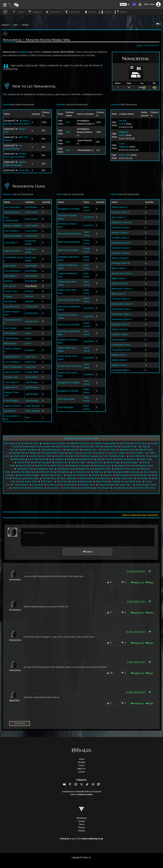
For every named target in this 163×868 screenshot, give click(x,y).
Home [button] (18, 12)
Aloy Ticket (125, 443)
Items (16, 25)
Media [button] (121, 12)
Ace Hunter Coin (12, 443)
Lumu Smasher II (13, 362)
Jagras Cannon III (13, 406)
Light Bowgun (32, 382)
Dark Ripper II (11, 276)
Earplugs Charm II (121, 324)
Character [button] (53, 12)
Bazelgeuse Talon (45, 469)
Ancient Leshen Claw (65, 446)
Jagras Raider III (12, 357)
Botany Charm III (120, 258)
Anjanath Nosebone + (52, 450)
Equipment (5, 25)
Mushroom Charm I (121, 309)
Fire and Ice (10, 286)
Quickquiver (10, 411)
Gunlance (30, 350)
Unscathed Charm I (121, 350)
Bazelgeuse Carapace (79, 466)
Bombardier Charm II (122, 304)
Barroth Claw (62, 462)
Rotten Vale (125, 155)
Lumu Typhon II (12, 382)
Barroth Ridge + (131, 462)
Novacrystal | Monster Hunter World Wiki (36, 40)
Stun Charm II (119, 217)
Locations (115, 105)
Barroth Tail (41, 466)
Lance (28, 328)
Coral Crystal (54, 485)
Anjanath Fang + (130, 446)
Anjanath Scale (127, 450)
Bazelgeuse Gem (123, 466)
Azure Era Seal (63, 456)
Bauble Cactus (57, 466)
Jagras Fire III (11, 387)
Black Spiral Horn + (53, 475)
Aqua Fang (73, 453)
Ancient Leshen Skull (90, 446)
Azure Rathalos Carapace (86, 456)
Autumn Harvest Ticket (41, 456)
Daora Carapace (107, 485)
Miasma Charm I (120, 365)
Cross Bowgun (11, 401)
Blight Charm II (119, 278)
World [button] (89, 12)
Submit (87, 552)
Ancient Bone (140, 443)
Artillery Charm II (120, 233)
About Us (81, 769)
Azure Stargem (56, 459)
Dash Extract (103, 488)
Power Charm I (119, 340)
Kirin (68, 122)
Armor (60, 194)
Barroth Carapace (43, 462)
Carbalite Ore (118, 481)
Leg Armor (89, 217)
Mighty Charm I (119, 355)
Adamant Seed (31, 443)
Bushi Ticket (102, 481)
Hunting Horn (32, 306)
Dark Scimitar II (12, 231)
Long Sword (31, 231)
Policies (81, 831)
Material (24, 52)
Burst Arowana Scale (82, 481)
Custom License (85, 794)
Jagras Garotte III (13, 251)
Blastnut (96, 475)
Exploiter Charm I (120, 334)
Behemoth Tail (46, 472)
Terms (82, 824)
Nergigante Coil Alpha (69, 209)
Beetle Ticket (85, 469)
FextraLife (65, 839)
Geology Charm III (121, 263)
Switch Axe (31, 357)
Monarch (8, 281)
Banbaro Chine (86, 459)
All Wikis (82, 762)
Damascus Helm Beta (69, 325)
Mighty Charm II (120, 360)
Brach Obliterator (68, 478)
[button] (124, 5)
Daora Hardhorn (35, 488)
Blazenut (108, 475)
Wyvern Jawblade (13, 226)
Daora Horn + (54, 488)
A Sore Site (24, 170)
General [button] (34, 12)
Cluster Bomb (135, 481)
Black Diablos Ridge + (29, 475)
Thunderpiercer (12, 338)
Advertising (82, 818)
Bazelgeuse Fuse (102, 466)
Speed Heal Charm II (122, 273)
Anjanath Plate (109, 450)
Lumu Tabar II (11, 242)
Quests (6, 105)
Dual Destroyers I (13, 207)
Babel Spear (10, 343)
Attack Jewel (19, 456)
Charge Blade (32, 372)
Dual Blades (31, 207)
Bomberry (17, 478)
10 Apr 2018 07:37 (136, 662)
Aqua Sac (87, 453)
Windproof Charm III (122, 222)
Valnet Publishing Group (92, 839)
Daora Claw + (126, 485)
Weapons (8, 194)
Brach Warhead (88, 478)
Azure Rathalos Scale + (114, 456)
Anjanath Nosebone (28, 450)
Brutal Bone (143, 478)
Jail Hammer (10, 301)
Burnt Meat (63, 481)
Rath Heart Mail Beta (68, 250)
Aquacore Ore (102, 453)
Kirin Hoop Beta (66, 407)
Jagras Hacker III (13, 212)
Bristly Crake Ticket (124, 478)
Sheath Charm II (120, 284)
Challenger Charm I (121, 345)
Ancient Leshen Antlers (40, 446)
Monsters (61, 105)
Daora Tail (69, 488)
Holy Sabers (10, 266)
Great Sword (31, 212)
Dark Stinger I (11, 328)
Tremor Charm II (120, 329)
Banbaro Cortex (105, 459)
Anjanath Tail (18, 453)
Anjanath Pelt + (90, 450)
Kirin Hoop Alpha (66, 399)
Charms (114, 194)
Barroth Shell (25, 466)
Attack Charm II (119, 207)
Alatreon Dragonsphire (105, 443)
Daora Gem (18, 488)
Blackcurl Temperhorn (77, 475)
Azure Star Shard (37, 459)
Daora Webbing (86, 488)
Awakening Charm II (122, 319)
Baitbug (71, 459)
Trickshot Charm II (121, 299)
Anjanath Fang (111, 446)
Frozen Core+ (11, 291)
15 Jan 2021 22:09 (136, 602)
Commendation (21, 485)
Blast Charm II (119, 294)
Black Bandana (133, 472)
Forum (82, 766)
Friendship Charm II (122, 243)
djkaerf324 (14, 700)
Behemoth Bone (103, 469)
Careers (81, 821)
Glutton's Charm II (121, 253)
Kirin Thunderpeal (13, 367)
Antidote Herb (35, 453)
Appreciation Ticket (54, 453)
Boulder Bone (49, 478)
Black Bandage (114, 472)
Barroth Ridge (113, 462)
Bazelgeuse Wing (66, 469)
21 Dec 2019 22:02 (135, 632)
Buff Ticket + (47, 481)
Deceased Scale (121, 488)
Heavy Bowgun (33, 406)
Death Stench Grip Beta (70, 366)
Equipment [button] (72, 12)
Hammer (29, 291)
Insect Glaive (32, 377)
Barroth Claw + (79, 462)
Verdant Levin (11, 377)
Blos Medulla (122, 475)
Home (82, 759)
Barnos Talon (24, 462)
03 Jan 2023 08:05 (136, 571)
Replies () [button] (137, 583)
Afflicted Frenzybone (80, 443)
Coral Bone (38, 485)
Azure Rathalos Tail (139, 456)
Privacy (81, 828)
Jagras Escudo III (13, 372)
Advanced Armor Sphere (55, 443)
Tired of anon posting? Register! (140, 515)
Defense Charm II (120, 212)
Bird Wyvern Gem (82, 472)
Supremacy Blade (13, 236)
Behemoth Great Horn (125, 469)
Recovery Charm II (121, 228)
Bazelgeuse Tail (25, 469)
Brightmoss (105, 478)
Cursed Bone (70, 485)
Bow (27, 418)
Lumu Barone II (12, 306)
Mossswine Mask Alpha (70, 234)
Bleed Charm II (119, 268)
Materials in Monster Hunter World (81, 438)
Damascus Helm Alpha (69, 300)
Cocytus (8, 296)
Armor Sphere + (138, 453)
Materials (25, 25)
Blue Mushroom (140, 475)
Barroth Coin (96, 462)
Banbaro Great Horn (126, 459)
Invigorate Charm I (121, 370)
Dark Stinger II (11, 333)
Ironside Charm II (120, 238)
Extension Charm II (121, 248)
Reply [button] (149, 583)
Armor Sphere (119, 453)
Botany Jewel (32, 478)
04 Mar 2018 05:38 (136, 692)
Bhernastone (63, 472)
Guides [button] (105, 12)
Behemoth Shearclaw (25, 472)
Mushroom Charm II (122, 314)
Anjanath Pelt (73, 450)
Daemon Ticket (88, 485)
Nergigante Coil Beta (68, 391)
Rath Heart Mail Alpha (69, 242)
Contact (81, 772)
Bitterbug (99, 472)
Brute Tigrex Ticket (28, 481)
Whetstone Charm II (122, 289)
